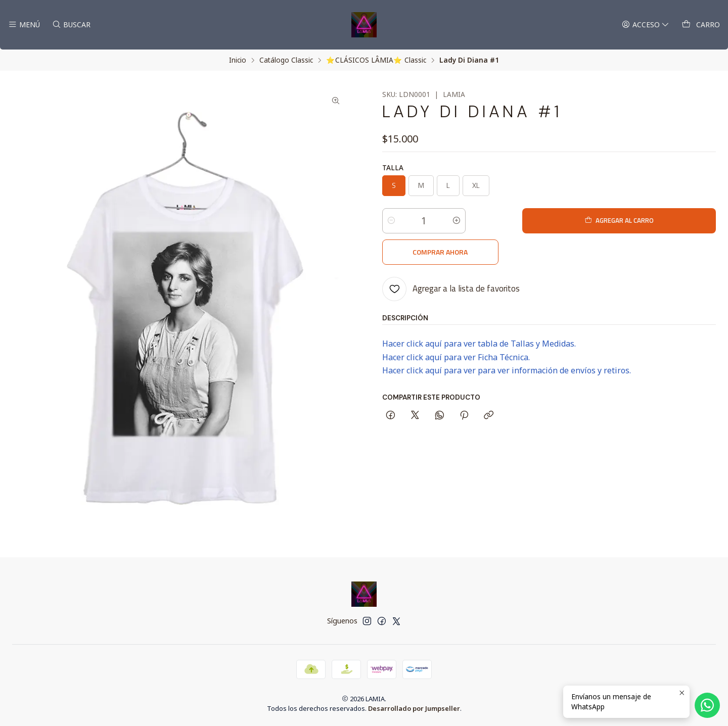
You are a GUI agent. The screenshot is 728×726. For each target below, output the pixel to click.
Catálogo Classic (286, 60)
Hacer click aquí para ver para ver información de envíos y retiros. (507, 339)
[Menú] (24, 25)
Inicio (238, 60)
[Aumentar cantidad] (457, 221)
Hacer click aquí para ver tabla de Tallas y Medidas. (479, 312)
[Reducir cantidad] (391, 221)
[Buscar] (70, 25)
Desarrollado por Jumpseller (414, 708)
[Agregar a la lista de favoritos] (451, 258)
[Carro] (701, 25)
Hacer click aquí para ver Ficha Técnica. (456, 326)
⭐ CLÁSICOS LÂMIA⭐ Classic (376, 60)
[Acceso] (647, 25)
